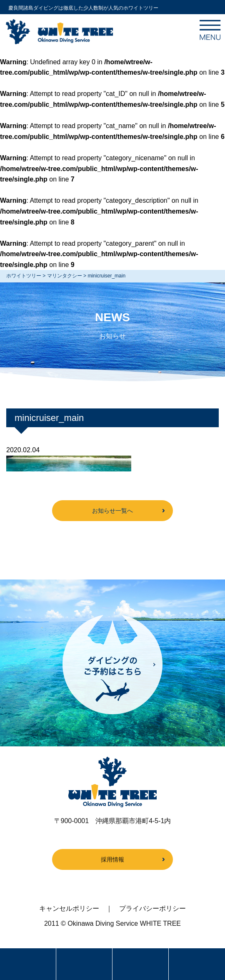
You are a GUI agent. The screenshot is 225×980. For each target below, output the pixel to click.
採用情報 (112, 859)
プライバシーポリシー (152, 908)
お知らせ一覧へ (112, 511)
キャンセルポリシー (69, 908)
